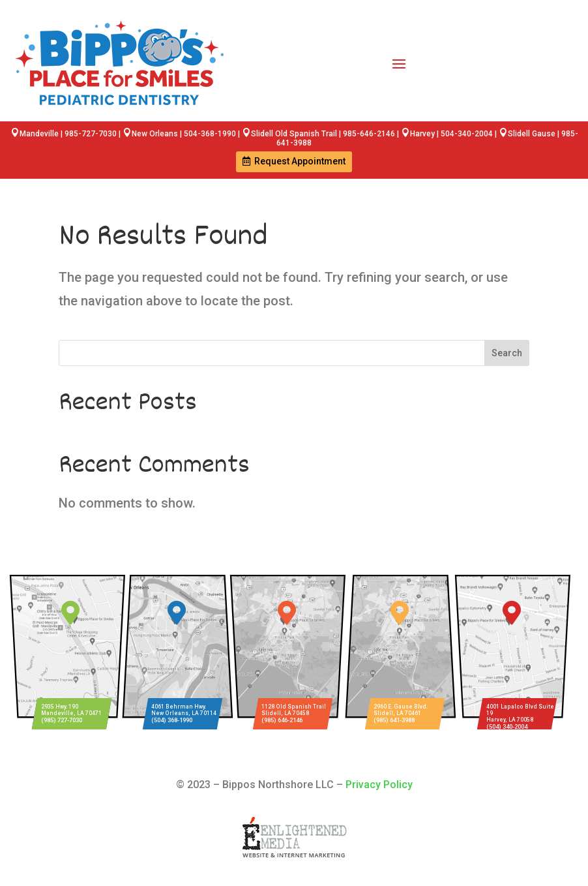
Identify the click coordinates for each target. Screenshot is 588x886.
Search (507, 353)
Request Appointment (300, 161)
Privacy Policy (379, 785)
